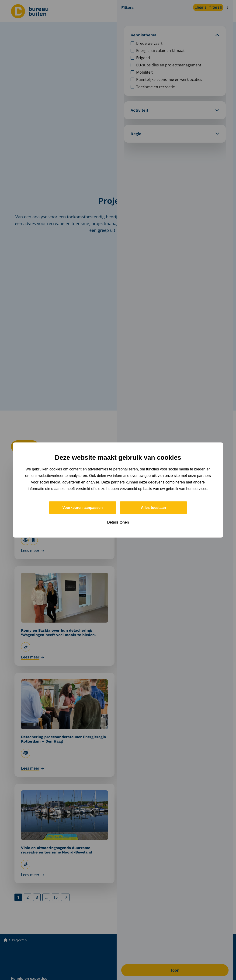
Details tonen (118, 523)
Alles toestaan (153, 508)
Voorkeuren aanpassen (83, 508)
